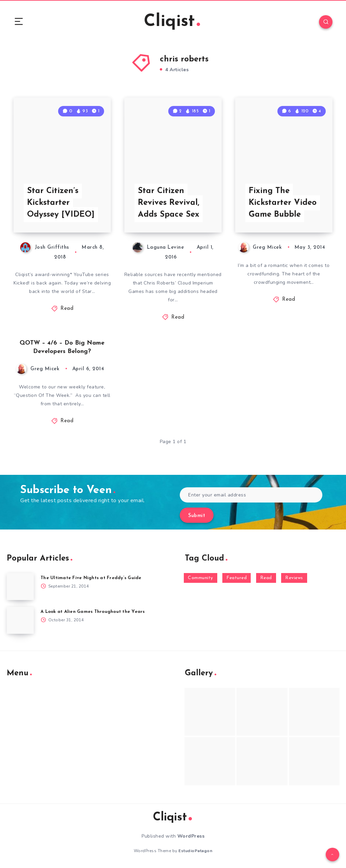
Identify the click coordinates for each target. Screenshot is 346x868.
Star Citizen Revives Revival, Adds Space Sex (169, 203)
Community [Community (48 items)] (201, 578)
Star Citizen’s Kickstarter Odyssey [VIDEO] (61, 203)
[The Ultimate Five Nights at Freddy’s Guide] (20, 587)
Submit (197, 516)
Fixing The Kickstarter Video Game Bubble (283, 203)
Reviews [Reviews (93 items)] (294, 578)
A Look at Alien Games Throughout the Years (93, 612)
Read (67, 309)
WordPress (191, 836)
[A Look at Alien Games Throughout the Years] (20, 620)
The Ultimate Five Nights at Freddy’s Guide (91, 578)
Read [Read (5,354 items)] (266, 578)
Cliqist (172, 22)
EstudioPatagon (195, 851)
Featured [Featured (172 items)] (237, 578)
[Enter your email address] (251, 495)
